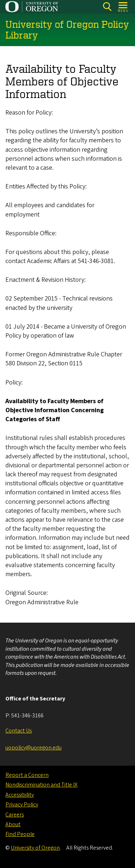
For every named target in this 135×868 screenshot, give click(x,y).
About (13, 824)
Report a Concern (27, 775)
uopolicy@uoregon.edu (33, 748)
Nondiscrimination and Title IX (41, 785)
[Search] (107, 7)
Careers (15, 815)
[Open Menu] (123, 7)
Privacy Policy (22, 805)
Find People (20, 834)
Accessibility (20, 795)
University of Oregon (35, 848)
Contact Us (19, 731)
